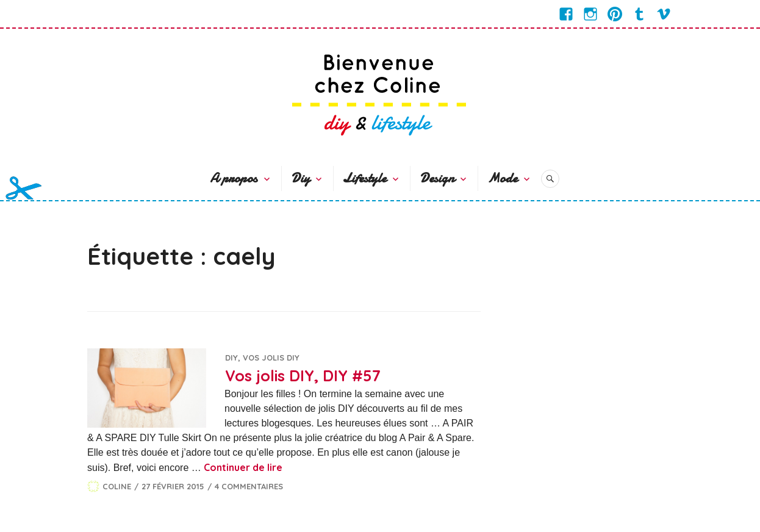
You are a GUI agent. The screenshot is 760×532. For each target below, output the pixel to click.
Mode (502, 178)
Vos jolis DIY (271, 358)
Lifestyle (364, 178)
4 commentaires (249, 486)
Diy (300, 178)
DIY (231, 358)
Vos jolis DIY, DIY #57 (303, 376)
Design (437, 178)
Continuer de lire (243, 467)
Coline (117, 486)
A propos (234, 178)
